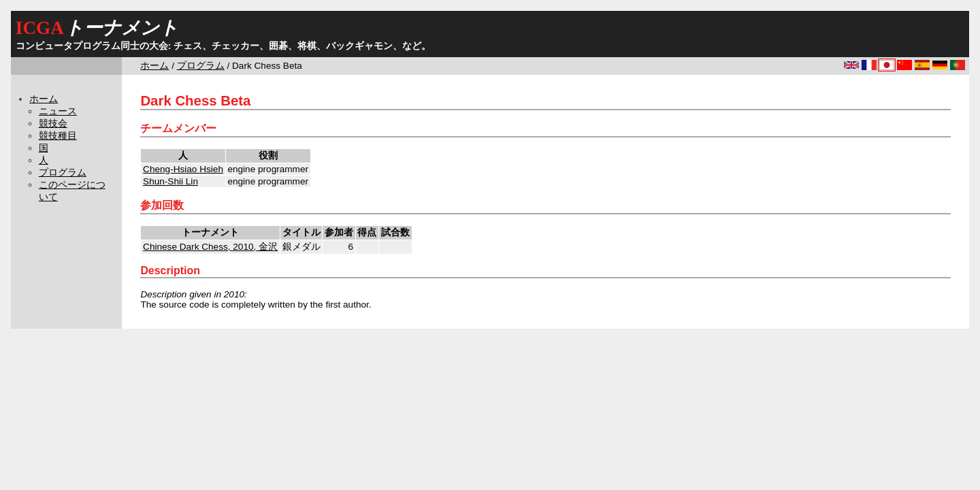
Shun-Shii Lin (170, 181)
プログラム (201, 66)
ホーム (154, 66)
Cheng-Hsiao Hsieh (183, 169)
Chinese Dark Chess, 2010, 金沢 (210, 247)
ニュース (58, 111)
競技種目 (58, 136)
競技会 (53, 124)
